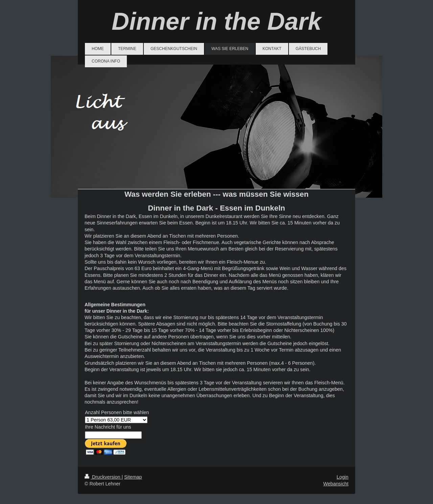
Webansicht (336, 484)
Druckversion (103, 477)
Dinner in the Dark (216, 21)
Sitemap (133, 477)
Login (343, 477)
